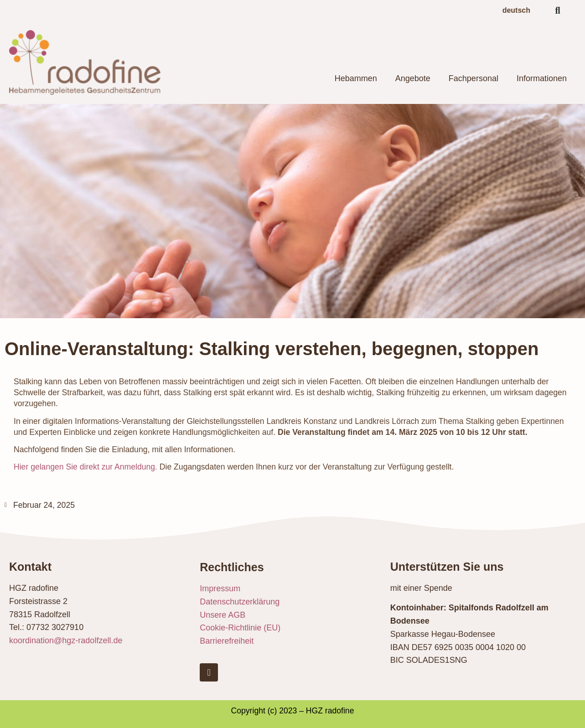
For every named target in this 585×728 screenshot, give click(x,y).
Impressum (220, 589)
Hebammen (356, 78)
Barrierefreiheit (227, 641)
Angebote (413, 78)
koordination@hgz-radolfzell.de (66, 640)
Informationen (542, 78)
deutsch (516, 10)
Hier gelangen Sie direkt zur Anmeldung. (85, 467)
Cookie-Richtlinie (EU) (240, 628)
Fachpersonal (474, 78)
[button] (558, 10)
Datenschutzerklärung (240, 602)
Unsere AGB (223, 615)
